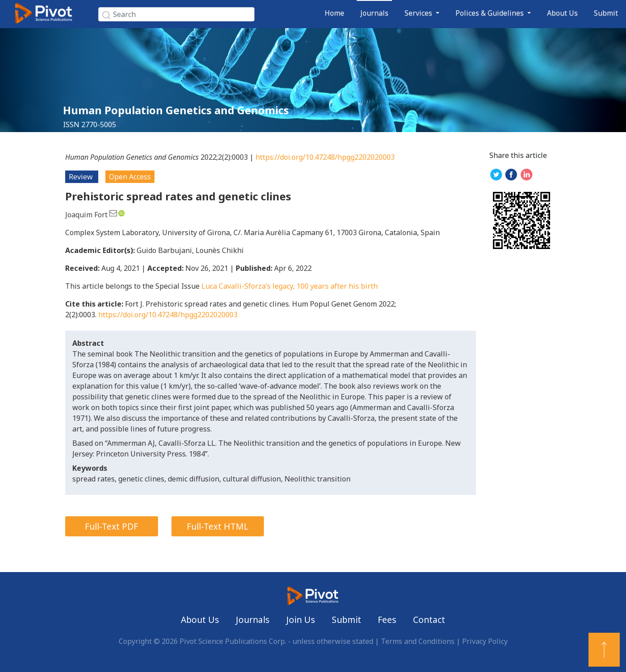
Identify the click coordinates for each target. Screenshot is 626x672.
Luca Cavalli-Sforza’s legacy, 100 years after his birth (290, 286)
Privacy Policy (485, 641)
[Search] (176, 14)
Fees (387, 620)
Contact (429, 620)
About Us (562, 13)
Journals (374, 13)
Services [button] (419, 13)
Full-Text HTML (217, 526)
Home (334, 13)
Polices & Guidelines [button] (490, 13)
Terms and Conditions (418, 641)
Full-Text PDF (111, 526)
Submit (606, 13)
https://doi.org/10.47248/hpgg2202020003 (325, 157)
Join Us (301, 620)
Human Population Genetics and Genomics (176, 110)
